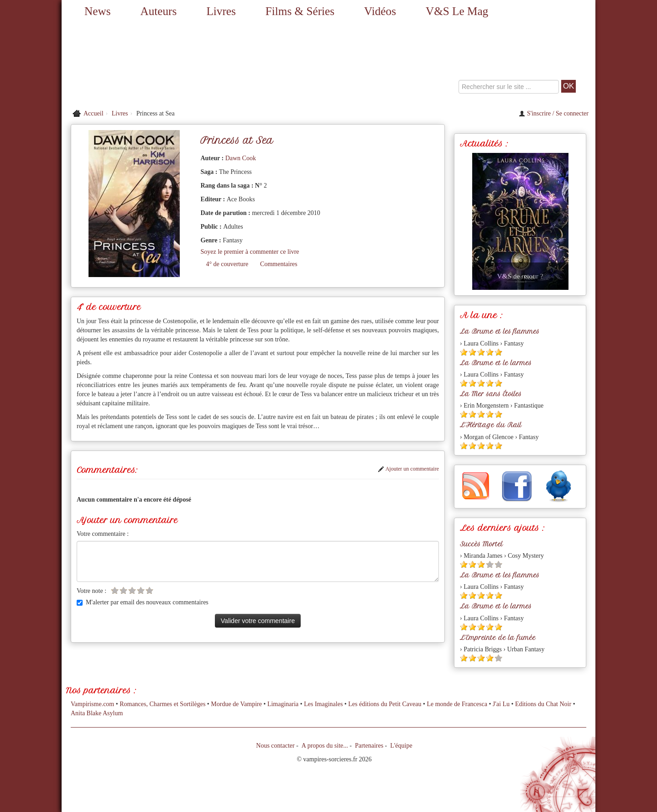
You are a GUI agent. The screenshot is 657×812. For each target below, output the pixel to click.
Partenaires (369, 746)
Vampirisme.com (92, 704)
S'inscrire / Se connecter (554, 113)
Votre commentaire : (103, 534)
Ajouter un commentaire (408, 469)
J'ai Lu (501, 704)
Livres (221, 11)
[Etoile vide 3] (132, 590)
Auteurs (159, 11)
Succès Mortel (481, 544)
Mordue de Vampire (236, 704)
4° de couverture (227, 264)
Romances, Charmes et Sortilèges (162, 704)
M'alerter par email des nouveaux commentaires (143, 602)
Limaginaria (283, 704)
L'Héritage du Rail (491, 425)
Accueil (94, 113)
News (97, 11)
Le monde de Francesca (457, 704)
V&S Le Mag (457, 11)
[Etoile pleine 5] (498, 352)
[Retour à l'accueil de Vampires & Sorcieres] (146, 64)
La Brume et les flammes (500, 331)
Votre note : (91, 591)
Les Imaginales (323, 704)
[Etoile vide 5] (149, 590)
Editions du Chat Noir (543, 704)
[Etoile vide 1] (115, 590)
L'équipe (401, 746)
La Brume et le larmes (496, 363)
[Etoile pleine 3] (481, 352)
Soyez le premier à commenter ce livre (250, 252)
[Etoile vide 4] (141, 590)
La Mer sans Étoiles (491, 394)
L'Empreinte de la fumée (498, 638)
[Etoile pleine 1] (464, 352)
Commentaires (279, 264)
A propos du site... (325, 746)
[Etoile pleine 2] (472, 352)
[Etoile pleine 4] (490, 352)
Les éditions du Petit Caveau (385, 704)
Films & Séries (300, 11)
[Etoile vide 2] (123, 590)
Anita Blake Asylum (97, 713)
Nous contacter (275, 746)
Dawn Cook (241, 158)
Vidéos (380, 11)
